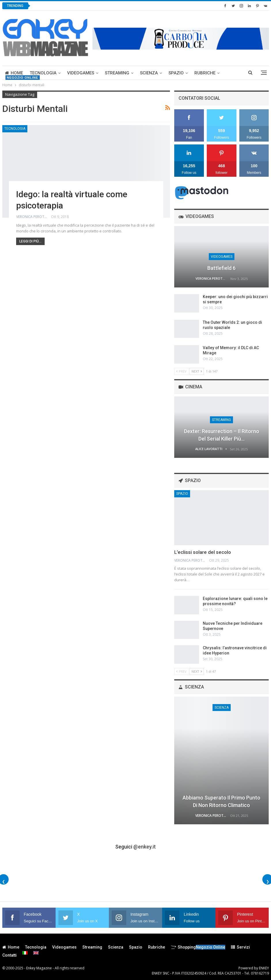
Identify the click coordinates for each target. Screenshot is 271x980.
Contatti (10, 955)
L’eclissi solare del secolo (203, 552)
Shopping (198, 947)
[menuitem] (25, 953)
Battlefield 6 (221, 268)
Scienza (149, 73)
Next (197, 371)
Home (14, 73)
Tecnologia (43, 73)
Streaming (117, 73)
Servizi (240, 947)
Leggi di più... (30, 241)
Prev (181, 371)
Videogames (81, 73)
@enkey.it (145, 847)
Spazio (176, 73)
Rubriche (205, 73)
